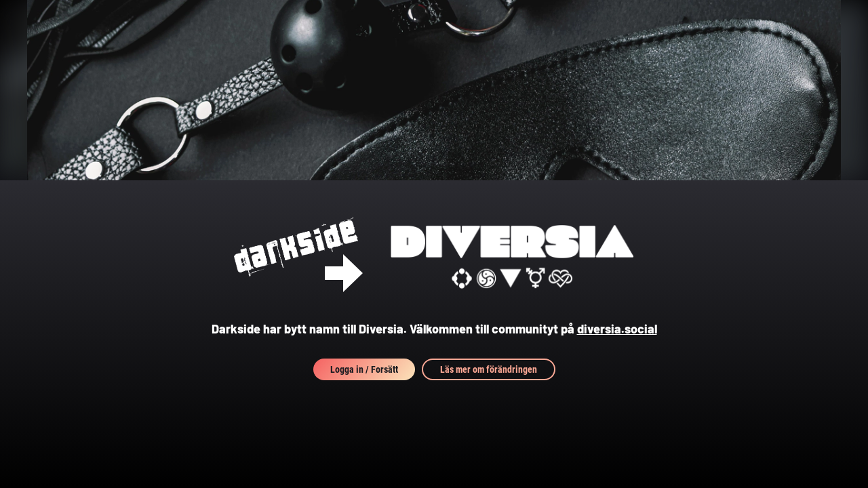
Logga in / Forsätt (364, 369)
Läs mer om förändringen (489, 369)
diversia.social (617, 329)
